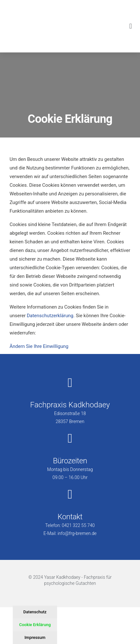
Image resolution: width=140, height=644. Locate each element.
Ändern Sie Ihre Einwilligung (39, 346)
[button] (131, 26)
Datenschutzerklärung (50, 316)
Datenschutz (35, 612)
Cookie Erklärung (35, 625)
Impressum (35, 637)
